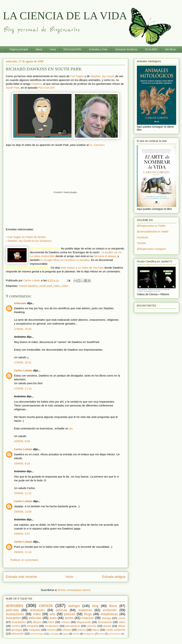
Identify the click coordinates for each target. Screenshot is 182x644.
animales (15, 605)
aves (53, 618)
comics (16, 626)
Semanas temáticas (126, 49)
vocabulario (52, 626)
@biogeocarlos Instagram (151, 249)
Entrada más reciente (21, 577)
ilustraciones (15, 614)
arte (53, 614)
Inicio (70, 577)
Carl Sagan (77, 76)
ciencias (92, 626)
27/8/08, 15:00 (23, 329)
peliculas (35, 618)
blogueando (84, 622)
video (57, 286)
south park (45, 286)
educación (18, 634)
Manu (96, 630)
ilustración (13, 618)
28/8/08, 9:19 (22, 463)
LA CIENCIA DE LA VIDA (65, 16)
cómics (65, 622)
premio (82, 630)
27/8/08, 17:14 (23, 388)
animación (37, 610)
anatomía (85, 610)
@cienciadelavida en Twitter (153, 232)
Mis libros (170, 49)
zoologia (54, 634)
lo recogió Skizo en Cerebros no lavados (65, 260)
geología (17, 630)
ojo (71, 428)
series (69, 618)
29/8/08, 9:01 (22, 534)
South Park (13, 88)
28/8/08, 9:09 (22, 441)
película (62, 610)
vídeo (65, 286)
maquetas (35, 630)
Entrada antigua (114, 577)
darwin (107, 626)
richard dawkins (28, 286)
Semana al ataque (105, 256)
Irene (53, 49)
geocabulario (114, 634)
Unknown (20, 303)
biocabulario (73, 626)
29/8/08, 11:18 (23, 552)
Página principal (19, 49)
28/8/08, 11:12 (23, 493)
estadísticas (109, 614)
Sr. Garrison (97, 145)
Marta (39, 49)
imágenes (89, 634)
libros (113, 606)
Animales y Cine (98, 49)
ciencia (46, 605)
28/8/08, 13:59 (23, 512)
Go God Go (47, 88)
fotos (51, 622)
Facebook (142, 237)
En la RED (151, 49)
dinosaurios (105, 622)
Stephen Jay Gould (102, 76)
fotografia (32, 626)
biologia (106, 618)
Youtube (142, 243)
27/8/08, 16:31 (23, 362)
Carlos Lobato (23, 370)
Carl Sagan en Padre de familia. (27, 237)
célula (76, 634)
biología (74, 606)
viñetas (67, 630)
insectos (88, 618)
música (52, 630)
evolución (110, 610)
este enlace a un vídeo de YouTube (82, 268)
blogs (88, 614)
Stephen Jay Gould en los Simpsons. (30, 241)
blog (95, 606)
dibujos (37, 622)
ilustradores (19, 622)
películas (12, 610)
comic (122, 618)
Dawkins (36, 84)
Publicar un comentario (24, 560)
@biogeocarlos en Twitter (151, 226)
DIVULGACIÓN (72, 49)
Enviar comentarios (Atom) (74, 590)
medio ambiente (115, 630)
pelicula (70, 614)
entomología (37, 634)
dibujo (122, 626)
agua (66, 634)
